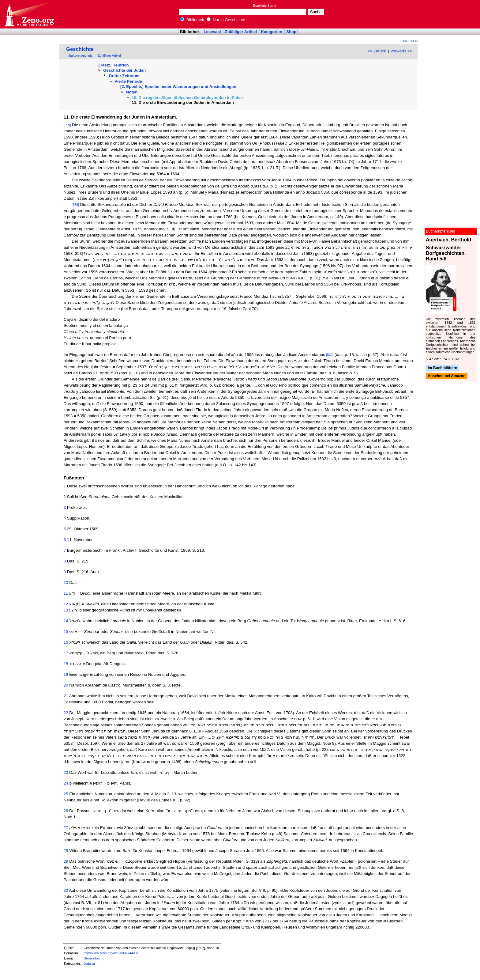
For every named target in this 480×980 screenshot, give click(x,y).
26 (66, 811)
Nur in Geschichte (226, 20)
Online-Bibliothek (29, 14)
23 (66, 772)
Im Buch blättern (442, 368)
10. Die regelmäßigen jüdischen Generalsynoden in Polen (187, 98)
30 (66, 890)
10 (66, 583)
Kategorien (272, 32)
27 (66, 828)
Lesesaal (212, 32)
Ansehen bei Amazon (446, 376)
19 (66, 674)
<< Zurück (377, 51)
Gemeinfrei (92, 958)
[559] (67, 125)
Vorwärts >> (401, 51)
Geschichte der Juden (124, 70)
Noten (132, 92)
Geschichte (80, 49)
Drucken (410, 41)
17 (66, 653)
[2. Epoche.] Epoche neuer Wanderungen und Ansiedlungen (178, 87)
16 (66, 642)
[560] (330, 355)
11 (66, 593)
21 (66, 696)
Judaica (89, 963)
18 (66, 664)
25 (66, 794)
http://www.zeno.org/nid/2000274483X (111, 953)
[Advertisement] (452, 14)
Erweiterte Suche (264, 6)
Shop (291, 32)
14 (66, 621)
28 (66, 851)
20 (66, 685)
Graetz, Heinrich (113, 65)
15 (66, 632)
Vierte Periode (128, 81)
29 (66, 861)
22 (66, 713)
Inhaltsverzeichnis (79, 55)
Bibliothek (192, 20)
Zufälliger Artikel (241, 32)
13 (66, 610)
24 (66, 783)
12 (66, 604)
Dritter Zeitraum (124, 76)
